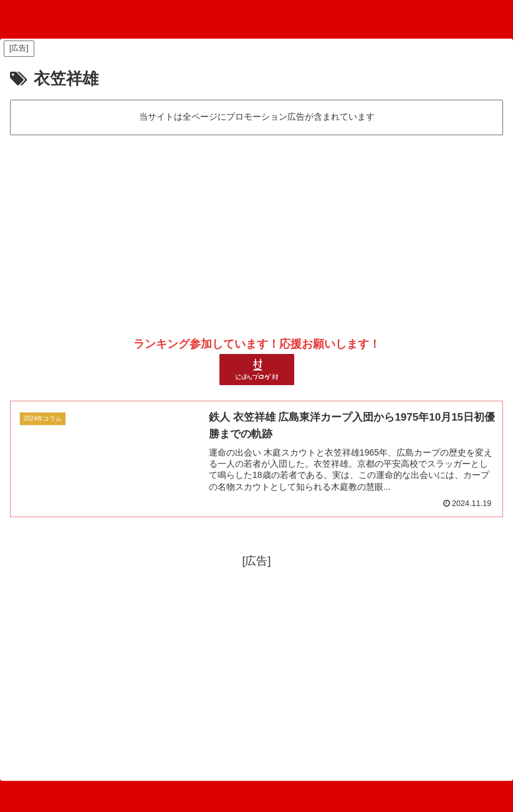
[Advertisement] (256, 231)
